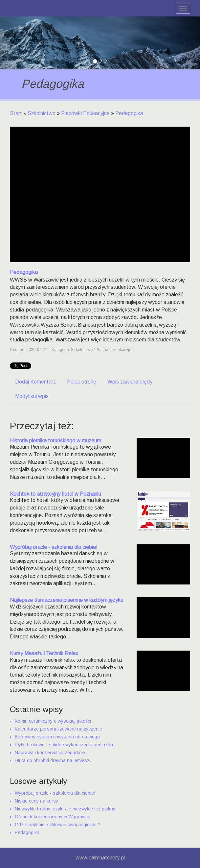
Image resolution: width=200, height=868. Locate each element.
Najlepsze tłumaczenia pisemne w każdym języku (67, 600)
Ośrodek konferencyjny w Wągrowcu (53, 817)
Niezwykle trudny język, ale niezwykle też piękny (65, 809)
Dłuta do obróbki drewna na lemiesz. (53, 760)
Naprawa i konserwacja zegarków (50, 753)
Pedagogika (129, 113)
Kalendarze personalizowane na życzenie (58, 729)
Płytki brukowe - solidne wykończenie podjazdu (64, 745)
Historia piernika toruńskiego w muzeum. (56, 441)
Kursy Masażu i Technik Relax (44, 653)
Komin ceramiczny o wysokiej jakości (53, 721)
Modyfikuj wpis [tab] (32, 396)
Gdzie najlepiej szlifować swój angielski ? (58, 825)
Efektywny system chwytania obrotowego (57, 737)
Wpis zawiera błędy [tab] (130, 382)
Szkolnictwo (42, 113)
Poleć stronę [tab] (82, 382)
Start (16, 113)
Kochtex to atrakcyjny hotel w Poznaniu (55, 494)
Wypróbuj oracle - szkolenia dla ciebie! (54, 547)
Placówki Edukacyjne (85, 113)
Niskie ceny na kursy (36, 801)
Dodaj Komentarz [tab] (35, 382)
